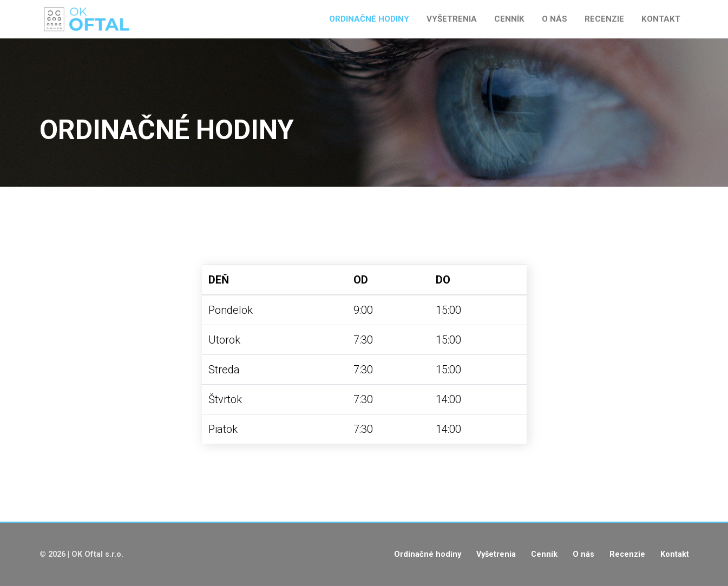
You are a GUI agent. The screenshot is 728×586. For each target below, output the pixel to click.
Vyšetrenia (452, 19)
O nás (555, 19)
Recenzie (604, 19)
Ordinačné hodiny (369, 19)
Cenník (509, 19)
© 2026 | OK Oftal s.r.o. (81, 554)
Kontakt (661, 19)
